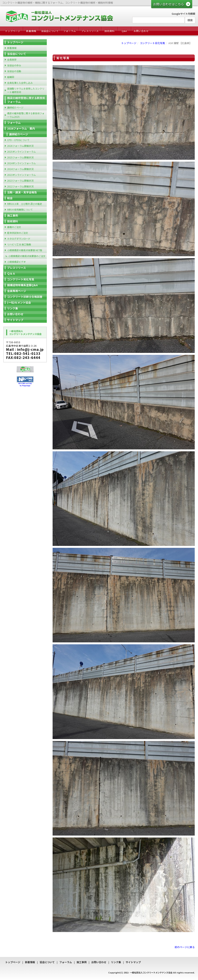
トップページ (13, 31)
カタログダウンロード (19, 239)
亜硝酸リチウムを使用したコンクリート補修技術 (26, 90)
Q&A (124, 31)
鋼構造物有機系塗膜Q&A (22, 285)
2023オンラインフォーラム (21, 175)
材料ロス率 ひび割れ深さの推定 (25, 204)
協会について (47, 962)
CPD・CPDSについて (18, 140)
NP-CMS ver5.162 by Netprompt (25, 385)
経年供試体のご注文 (18, 233)
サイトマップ (15, 320)
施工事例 (13, 215)
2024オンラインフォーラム (21, 163)
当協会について (50, 31)
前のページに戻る (185, 947)
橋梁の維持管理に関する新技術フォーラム (26, 100)
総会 (10, 198)
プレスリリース (90, 31)
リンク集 (13, 308)
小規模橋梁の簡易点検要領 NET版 (25, 250)
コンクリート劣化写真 (152, 43)
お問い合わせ (141, 31)
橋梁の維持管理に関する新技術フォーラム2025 (26, 115)
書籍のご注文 (14, 227)
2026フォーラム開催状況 (20, 146)
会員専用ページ (17, 291)
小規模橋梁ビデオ (16, 262)
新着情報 (31, 31)
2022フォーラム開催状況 (20, 186)
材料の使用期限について (20, 210)
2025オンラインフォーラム (21, 152)
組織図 (11, 77)
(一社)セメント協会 (19, 302)
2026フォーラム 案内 (21, 128)
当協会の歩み (14, 65)
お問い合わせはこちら (169, 4)
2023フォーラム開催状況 (20, 181)
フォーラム (70, 31)
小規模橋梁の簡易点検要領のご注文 (27, 256)
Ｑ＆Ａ (11, 273)
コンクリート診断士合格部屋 (25, 297)
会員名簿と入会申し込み (20, 83)
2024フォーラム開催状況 (20, 169)
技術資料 (109, 31)
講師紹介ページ (15, 107)
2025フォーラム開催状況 (20, 157)
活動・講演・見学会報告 (22, 192)
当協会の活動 (14, 71)
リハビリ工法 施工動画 (19, 244)
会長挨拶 (12, 59)
